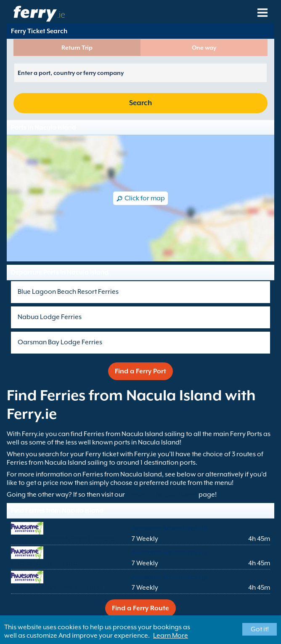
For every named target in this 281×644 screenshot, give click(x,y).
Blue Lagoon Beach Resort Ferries (68, 292)
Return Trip (77, 48)
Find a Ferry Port (140, 371)
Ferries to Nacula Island (162, 495)
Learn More (171, 636)
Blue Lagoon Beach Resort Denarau (65, 539)
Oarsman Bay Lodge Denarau (56, 588)
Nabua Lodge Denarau (46, 563)
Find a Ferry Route (140, 608)
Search (140, 103)
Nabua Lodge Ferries (50, 317)
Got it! (260, 629)
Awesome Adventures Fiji (169, 528)
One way (204, 48)
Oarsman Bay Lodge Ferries (60, 342)
